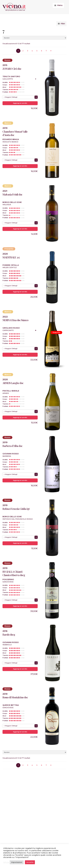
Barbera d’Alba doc (12, 446)
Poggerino (8, 579)
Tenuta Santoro (11, 76)
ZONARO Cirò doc (12, 69)
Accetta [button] (30, 862)
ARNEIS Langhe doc (13, 383)
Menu (60, 5)
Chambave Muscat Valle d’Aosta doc (15, 133)
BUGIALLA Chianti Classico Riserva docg (14, 573)
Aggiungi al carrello (20, 103)
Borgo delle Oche (12, 202)
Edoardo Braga (11, 139)
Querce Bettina (11, 705)
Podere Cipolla (11, 265)
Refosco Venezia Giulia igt (16, 509)
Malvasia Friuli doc (12, 194)
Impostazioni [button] (17, 862)
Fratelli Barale (11, 391)
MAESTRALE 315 (11, 257)
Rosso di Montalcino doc (15, 697)
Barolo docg (9, 634)
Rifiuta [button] (6, 862)
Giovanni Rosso (11, 454)
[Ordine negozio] (34, 38)
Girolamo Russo (11, 328)
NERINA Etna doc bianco (15, 320)
